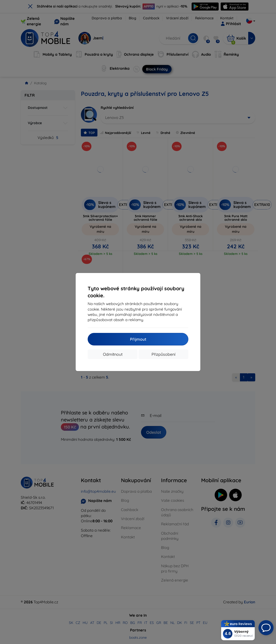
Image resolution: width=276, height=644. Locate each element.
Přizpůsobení (163, 354)
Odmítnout (113, 354)
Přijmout (138, 339)
